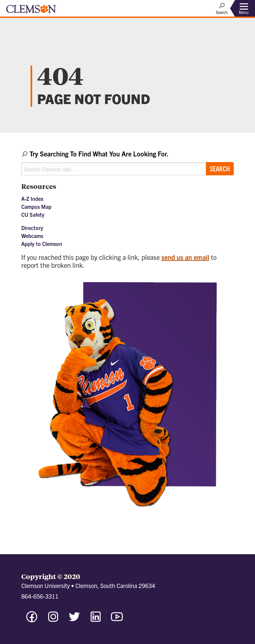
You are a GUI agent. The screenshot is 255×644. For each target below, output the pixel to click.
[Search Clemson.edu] (127, 169)
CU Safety (33, 214)
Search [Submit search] (220, 169)
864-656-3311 (40, 596)
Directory (32, 228)
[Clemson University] (31, 11)
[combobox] (127, 162)
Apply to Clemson (42, 244)
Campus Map (36, 206)
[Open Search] (222, 8)
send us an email (185, 257)
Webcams (32, 236)
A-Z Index (32, 199)
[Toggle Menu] (244, 8)
